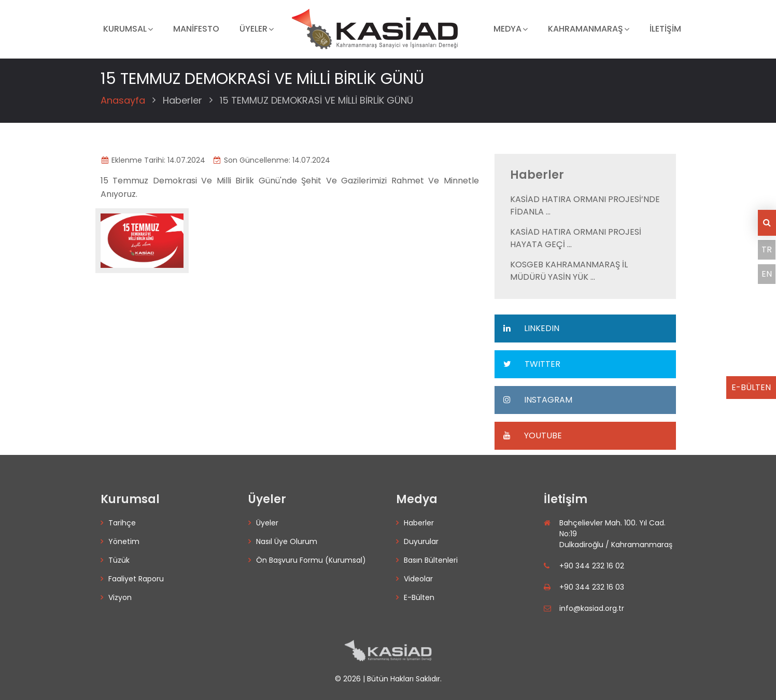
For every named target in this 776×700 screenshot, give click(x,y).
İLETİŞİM (665, 29)
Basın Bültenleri (431, 560)
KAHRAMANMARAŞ (585, 29)
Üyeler (267, 523)
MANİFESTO (196, 29)
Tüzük (119, 560)
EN (767, 274)
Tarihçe (122, 523)
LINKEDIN (531, 328)
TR (767, 249)
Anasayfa (123, 100)
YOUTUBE (532, 435)
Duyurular (421, 541)
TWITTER (531, 364)
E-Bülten (419, 597)
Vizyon (120, 597)
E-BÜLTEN (751, 387)
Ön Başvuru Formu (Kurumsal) (311, 560)
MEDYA (507, 29)
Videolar (418, 579)
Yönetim (124, 541)
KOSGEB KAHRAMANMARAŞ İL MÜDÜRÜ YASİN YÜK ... (569, 271)
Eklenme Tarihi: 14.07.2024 (153, 160)
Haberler (182, 100)
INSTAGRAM (537, 400)
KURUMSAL (125, 29)
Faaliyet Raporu (136, 579)
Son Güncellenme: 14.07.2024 (271, 160)
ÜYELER (253, 29)
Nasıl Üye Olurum (287, 541)
